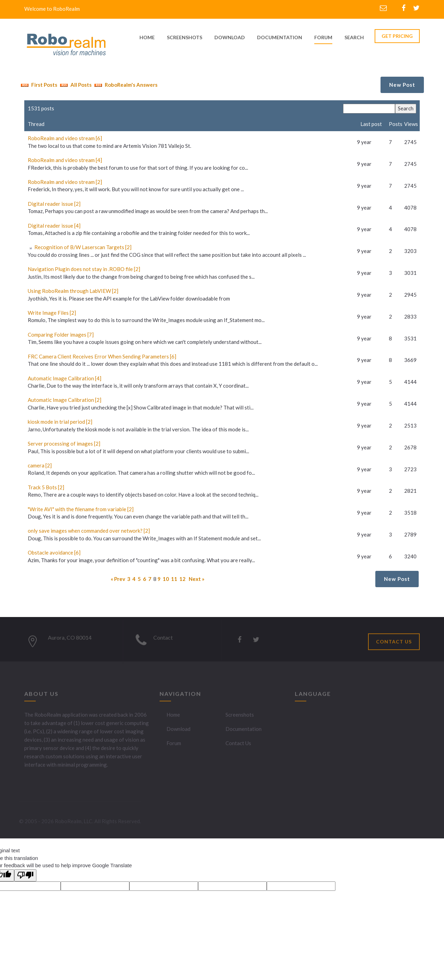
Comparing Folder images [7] (61, 335)
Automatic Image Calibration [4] (65, 378)
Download (178, 732)
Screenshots (240, 717)
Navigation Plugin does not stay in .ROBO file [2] (84, 269)
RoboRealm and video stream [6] (65, 138)
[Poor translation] (25, 875)
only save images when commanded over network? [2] (89, 531)
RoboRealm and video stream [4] (65, 160)
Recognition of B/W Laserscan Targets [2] (83, 247)
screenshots (185, 37)
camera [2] (40, 465)
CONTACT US (394, 644)
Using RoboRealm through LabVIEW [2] (73, 291)
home (147, 37)
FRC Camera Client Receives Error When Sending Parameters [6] (102, 356)
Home (173, 717)
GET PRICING (397, 36)
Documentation (244, 732)
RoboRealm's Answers (125, 85)
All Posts (75, 85)
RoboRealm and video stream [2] (65, 182)
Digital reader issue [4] (54, 226)
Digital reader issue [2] (54, 204)
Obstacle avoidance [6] (54, 552)
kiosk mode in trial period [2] (60, 422)
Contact (163, 640)
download (230, 37)
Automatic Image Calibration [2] (65, 400)
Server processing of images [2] (64, 443)
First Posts (38, 85)
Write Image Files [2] (52, 313)
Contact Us (238, 746)
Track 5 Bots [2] (46, 487)
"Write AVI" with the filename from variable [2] (81, 509)
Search (354, 37)
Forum (323, 37)
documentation (280, 37)
